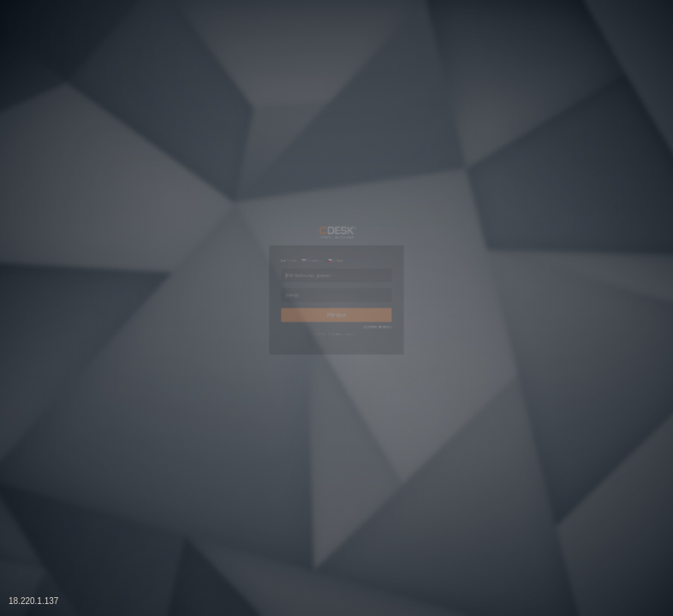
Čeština (332, 188)
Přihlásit (336, 343)
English (200, 188)
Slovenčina (266, 188)
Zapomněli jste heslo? (453, 377)
